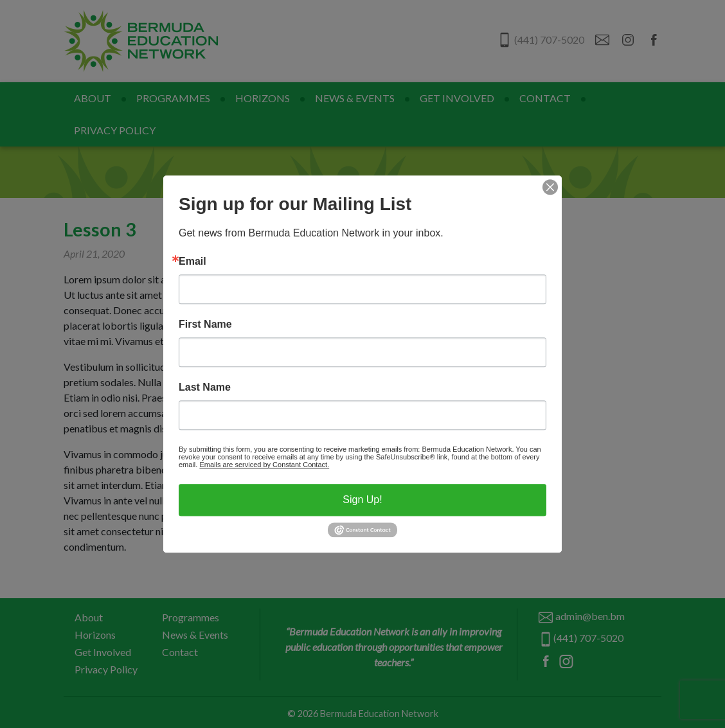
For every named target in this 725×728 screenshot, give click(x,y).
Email (192, 262)
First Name (205, 324)
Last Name (205, 387)
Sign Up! (362, 500)
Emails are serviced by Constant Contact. (264, 465)
